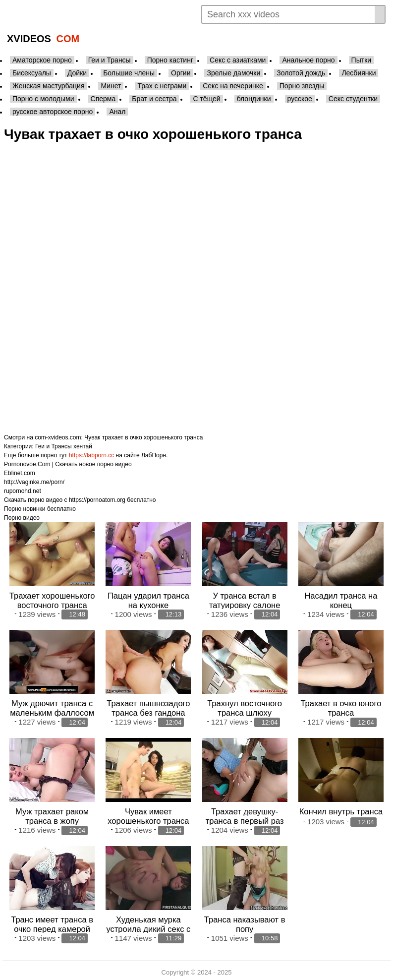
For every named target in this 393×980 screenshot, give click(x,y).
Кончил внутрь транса (341, 809)
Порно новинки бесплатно (40, 509)
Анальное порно (308, 60)
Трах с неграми (162, 86)
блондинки (254, 99)
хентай (83, 446)
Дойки (77, 73)
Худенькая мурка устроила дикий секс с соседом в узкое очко (148, 926)
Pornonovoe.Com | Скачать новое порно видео (68, 464)
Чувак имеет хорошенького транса (148, 814)
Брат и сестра (154, 99)
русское (300, 99)
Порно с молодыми (43, 99)
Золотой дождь (301, 73)
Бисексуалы (32, 73)
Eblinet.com (20, 473)
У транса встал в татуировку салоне (245, 599)
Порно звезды (302, 86)
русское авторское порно (53, 112)
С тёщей (206, 99)
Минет (111, 86)
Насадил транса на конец (341, 599)
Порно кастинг (170, 60)
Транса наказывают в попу (245, 921)
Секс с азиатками (238, 60)
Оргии (181, 73)
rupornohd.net (23, 491)
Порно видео (22, 518)
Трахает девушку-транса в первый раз (245, 814)
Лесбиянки (359, 73)
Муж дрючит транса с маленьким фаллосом (52, 707)
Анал (117, 112)
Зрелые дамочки (233, 73)
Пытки (361, 60)
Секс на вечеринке (233, 86)
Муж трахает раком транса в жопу (52, 814)
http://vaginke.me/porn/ (34, 482)
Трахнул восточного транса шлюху (245, 707)
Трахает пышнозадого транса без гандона (148, 707)
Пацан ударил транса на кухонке (148, 599)
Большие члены (129, 73)
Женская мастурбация (48, 86)
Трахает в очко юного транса (341, 707)
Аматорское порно (42, 60)
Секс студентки (353, 99)
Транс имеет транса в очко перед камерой (52, 921)
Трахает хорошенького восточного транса (52, 599)
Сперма (103, 99)
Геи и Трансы (110, 60)
